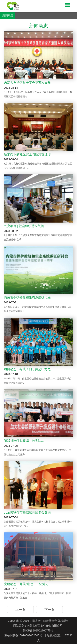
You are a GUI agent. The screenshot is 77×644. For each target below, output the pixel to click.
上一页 (20, 610)
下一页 (49, 610)
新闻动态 (8, 15)
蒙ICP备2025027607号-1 (38, 630)
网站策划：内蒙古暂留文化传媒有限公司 (38, 626)
